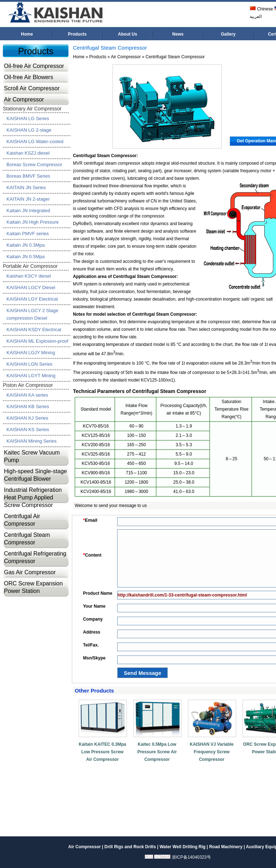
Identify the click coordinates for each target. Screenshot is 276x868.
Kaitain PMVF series (28, 234)
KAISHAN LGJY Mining (31, 353)
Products (77, 34)
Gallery (228, 34)
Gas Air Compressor (30, 572)
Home (27, 34)
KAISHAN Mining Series (31, 441)
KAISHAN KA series (27, 395)
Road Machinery (226, 847)
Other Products (94, 691)
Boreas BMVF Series (28, 176)
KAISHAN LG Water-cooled (35, 141)
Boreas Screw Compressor (34, 165)
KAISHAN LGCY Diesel (31, 287)
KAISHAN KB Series (28, 406)
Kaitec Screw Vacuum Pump (32, 456)
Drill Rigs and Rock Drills (130, 847)
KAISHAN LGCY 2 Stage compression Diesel (32, 314)
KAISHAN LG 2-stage (29, 130)
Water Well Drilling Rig (183, 847)
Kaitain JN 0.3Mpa (26, 245)
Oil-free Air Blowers (29, 77)
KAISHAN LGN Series (29, 364)
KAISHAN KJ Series (27, 418)
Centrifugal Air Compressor (22, 520)
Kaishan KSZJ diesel (28, 153)
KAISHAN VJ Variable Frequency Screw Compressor (212, 752)
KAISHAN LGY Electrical (32, 299)
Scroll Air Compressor (32, 88)
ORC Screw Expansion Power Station (33, 587)
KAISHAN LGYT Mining (31, 376)
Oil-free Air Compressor (34, 66)
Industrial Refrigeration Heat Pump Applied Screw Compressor (33, 497)
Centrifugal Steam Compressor (27, 539)
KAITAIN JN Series (26, 188)
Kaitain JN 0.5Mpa (26, 257)
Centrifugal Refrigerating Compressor (35, 557)
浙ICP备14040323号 (191, 857)
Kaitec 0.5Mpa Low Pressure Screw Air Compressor (157, 752)
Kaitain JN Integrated (28, 211)
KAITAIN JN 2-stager (28, 199)
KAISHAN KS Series (28, 430)
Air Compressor (24, 99)
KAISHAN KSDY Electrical (34, 330)
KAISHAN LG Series (28, 118)
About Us (127, 34)
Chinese (261, 9)
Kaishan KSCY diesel (29, 276)
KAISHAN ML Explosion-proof (37, 341)
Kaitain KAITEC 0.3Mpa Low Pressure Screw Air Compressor (102, 752)
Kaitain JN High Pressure (33, 222)
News (178, 34)
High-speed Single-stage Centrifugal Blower (35, 475)
